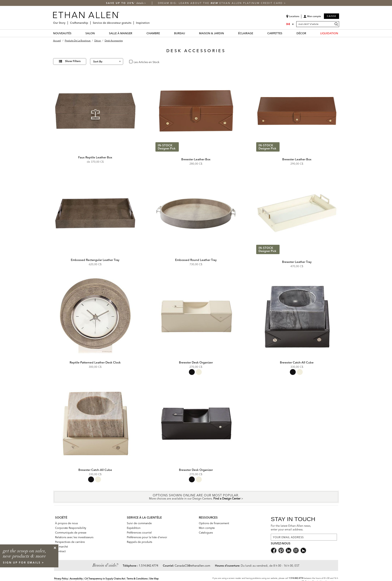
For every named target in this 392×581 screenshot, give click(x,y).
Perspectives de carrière (70, 542)
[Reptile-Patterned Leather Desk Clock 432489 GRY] (95, 316)
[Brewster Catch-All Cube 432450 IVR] (95, 423)
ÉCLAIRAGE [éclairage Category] (246, 33)
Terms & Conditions (137, 579)
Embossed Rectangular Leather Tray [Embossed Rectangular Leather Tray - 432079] (95, 260)
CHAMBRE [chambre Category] (153, 33)
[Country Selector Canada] (290, 24)
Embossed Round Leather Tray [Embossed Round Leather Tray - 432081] (196, 260)
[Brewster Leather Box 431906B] (297, 111)
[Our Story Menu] (67, 21)
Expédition (134, 528)
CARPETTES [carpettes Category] (275, 33)
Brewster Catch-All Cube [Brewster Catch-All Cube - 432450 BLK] (297, 362)
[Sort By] (107, 61)
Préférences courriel (139, 533)
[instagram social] (296, 550)
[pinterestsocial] (281, 550)
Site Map (154, 579)
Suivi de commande (139, 523)
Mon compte (207, 528)
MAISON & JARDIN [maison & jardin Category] (211, 33)
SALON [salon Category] (90, 33)
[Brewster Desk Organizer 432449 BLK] (196, 423)
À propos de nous (66, 523)
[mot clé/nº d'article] (318, 24)
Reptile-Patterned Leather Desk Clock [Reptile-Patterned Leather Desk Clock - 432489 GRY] (95, 362)
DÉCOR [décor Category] (301, 33)
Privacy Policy (61, 579)
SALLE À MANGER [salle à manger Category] (121, 33)
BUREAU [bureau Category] (180, 33)
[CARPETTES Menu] (285, 33)
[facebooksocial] (274, 550)
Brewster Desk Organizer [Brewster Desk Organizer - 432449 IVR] (196, 362)
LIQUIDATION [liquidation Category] (329, 33)
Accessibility (76, 579)
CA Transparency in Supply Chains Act (105, 579)
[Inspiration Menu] (151, 21)
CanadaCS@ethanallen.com (192, 566)
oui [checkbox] (135, 62)
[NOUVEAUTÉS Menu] (74, 33)
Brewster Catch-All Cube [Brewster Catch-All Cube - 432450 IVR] (95, 470)
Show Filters (73, 61)
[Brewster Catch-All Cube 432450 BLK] (297, 316)
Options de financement (214, 523)
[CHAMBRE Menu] (162, 33)
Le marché (61, 547)
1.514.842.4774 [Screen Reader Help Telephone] (296, 578)
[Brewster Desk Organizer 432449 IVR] (196, 316)
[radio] (192, 372)
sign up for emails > (24, 563)
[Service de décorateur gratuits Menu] (132, 21)
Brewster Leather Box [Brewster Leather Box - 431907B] (196, 159)
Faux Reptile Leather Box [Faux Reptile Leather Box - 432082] (95, 157)
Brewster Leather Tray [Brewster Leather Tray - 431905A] (297, 262)
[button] (312, 18)
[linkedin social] (289, 550)
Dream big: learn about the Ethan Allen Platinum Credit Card (221, 3)
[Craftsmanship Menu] (89, 21)
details (140, 3)
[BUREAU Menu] (187, 33)
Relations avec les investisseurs (74, 537)
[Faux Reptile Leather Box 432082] (95, 111)
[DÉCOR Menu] (309, 33)
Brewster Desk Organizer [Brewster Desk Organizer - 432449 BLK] (196, 470)
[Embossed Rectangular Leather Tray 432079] (95, 213)
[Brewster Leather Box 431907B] (196, 111)
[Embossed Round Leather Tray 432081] (196, 213)
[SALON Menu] (97, 33)
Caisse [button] (331, 16)
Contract (60, 551)
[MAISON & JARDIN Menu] (226, 33)
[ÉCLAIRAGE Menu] (255, 33)
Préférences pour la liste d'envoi (147, 537)
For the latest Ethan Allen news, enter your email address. (291, 528)
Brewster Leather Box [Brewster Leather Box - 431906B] (297, 159)
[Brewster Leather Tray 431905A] (297, 213)
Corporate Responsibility (71, 528)
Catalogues (206, 533)
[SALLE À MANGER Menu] (135, 33)
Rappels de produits (139, 542)
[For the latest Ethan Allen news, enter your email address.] (304, 537)
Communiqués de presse (71, 533)
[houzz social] (303, 550)
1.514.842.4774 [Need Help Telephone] (148, 566)
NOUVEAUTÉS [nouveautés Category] (62, 33)
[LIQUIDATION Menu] (340, 33)
